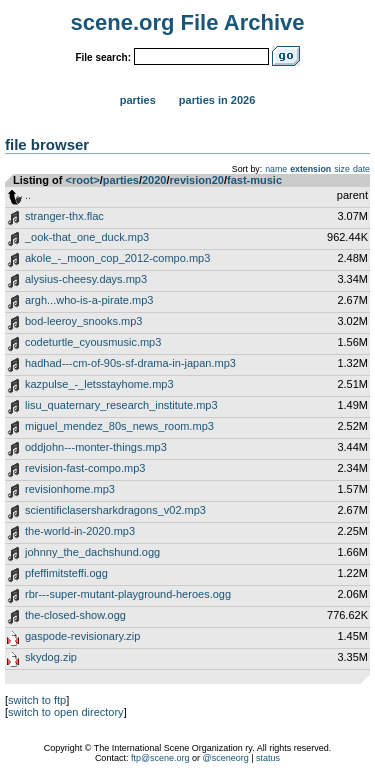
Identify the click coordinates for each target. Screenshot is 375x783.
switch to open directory (66, 712)
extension (310, 169)
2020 (154, 180)
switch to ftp (37, 700)
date (361, 169)
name (276, 169)
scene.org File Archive (188, 22)
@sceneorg (226, 758)
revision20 (197, 180)
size (342, 169)
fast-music (254, 180)
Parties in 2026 (217, 100)
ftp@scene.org (160, 758)
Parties (138, 100)
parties (121, 180)
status (268, 758)
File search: (103, 57)
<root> (83, 180)
